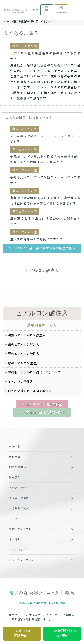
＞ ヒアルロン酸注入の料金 (42, 404)
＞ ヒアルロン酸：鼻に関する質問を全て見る (42, 248)
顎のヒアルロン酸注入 (24, 363)
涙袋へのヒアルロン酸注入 (27, 335)
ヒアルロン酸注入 (42, 313)
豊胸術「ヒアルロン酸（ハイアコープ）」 (38, 372)
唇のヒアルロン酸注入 (24, 354)
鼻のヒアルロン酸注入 (24, 344)
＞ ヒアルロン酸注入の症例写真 (42, 412)
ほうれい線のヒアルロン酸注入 (30, 391)
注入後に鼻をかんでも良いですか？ (36, 239)
